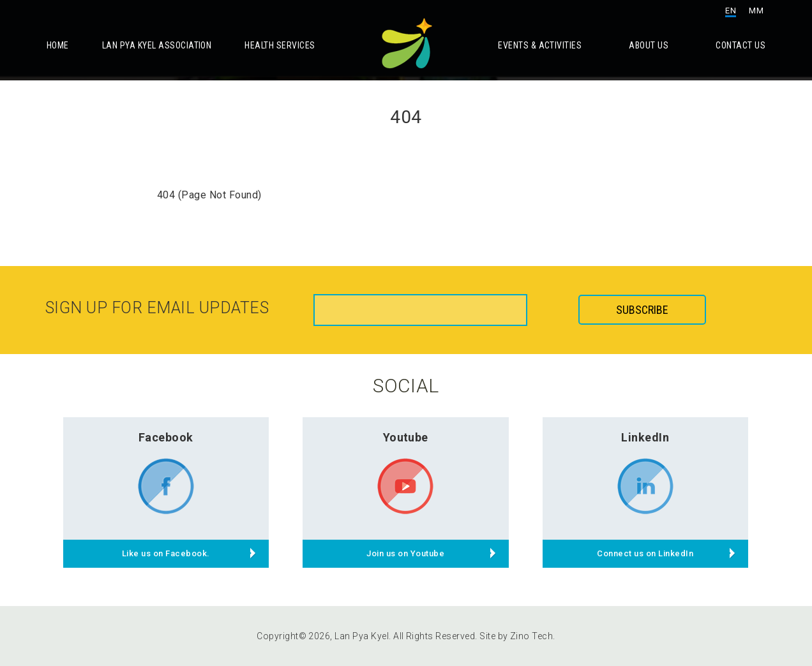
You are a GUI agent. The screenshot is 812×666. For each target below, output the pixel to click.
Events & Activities (540, 45)
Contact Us (741, 45)
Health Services (280, 45)
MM (756, 11)
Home (58, 45)
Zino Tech (531, 636)
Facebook (166, 437)
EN (731, 11)
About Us (649, 45)
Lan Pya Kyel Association (157, 45)
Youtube (406, 437)
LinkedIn (645, 437)
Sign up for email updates (157, 308)
